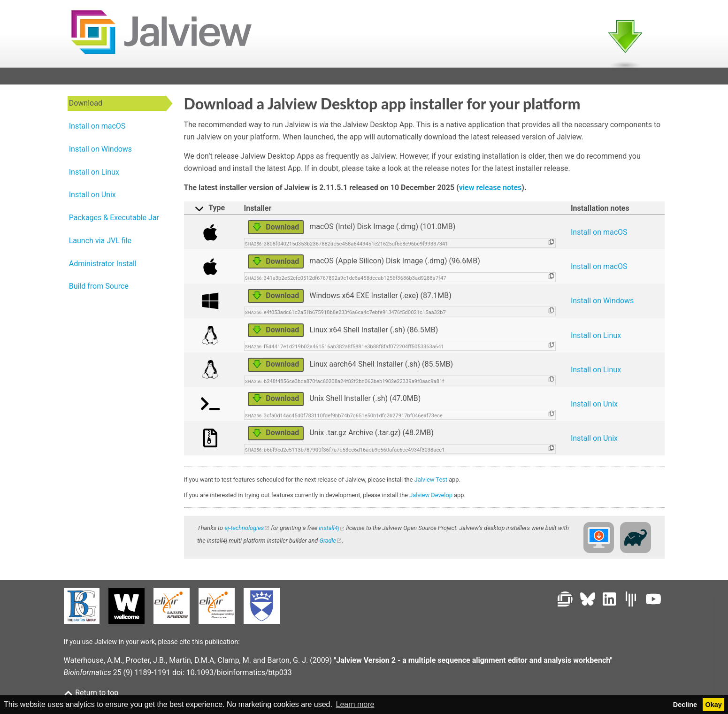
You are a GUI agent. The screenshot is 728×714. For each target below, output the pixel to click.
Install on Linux (596, 338)
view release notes (490, 190)
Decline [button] (685, 705)
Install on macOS (599, 235)
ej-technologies (244, 531)
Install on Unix (594, 407)
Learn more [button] (355, 704)
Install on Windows (602, 304)
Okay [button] (714, 705)
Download (276, 230)
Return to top (91, 693)
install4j (329, 531)
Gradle (328, 543)
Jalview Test (431, 482)
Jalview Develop (431, 498)
